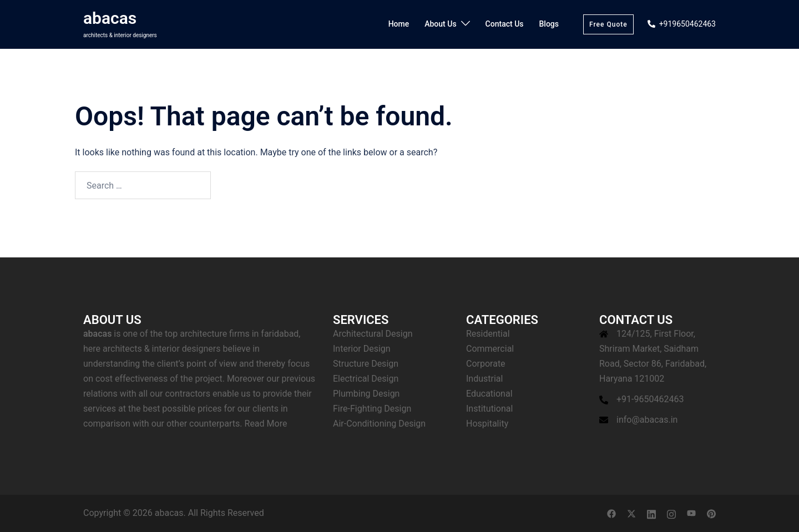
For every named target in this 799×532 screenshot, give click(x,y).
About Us (440, 24)
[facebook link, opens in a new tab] (611, 513)
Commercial (490, 349)
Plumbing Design (366, 394)
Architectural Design (373, 334)
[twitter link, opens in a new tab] (631, 513)
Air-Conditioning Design (379, 424)
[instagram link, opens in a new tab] (671, 513)
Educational (489, 394)
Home (399, 24)
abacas (110, 18)
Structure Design (366, 364)
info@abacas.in (647, 420)
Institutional (489, 409)
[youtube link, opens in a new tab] (691, 513)
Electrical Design (366, 379)
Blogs (549, 24)
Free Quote (608, 24)
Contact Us (505, 24)
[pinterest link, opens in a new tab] (711, 513)
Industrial (484, 379)
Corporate (486, 364)
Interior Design (362, 349)
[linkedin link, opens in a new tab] (651, 513)
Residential (488, 334)
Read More (266, 424)
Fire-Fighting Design (372, 409)
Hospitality (487, 424)
